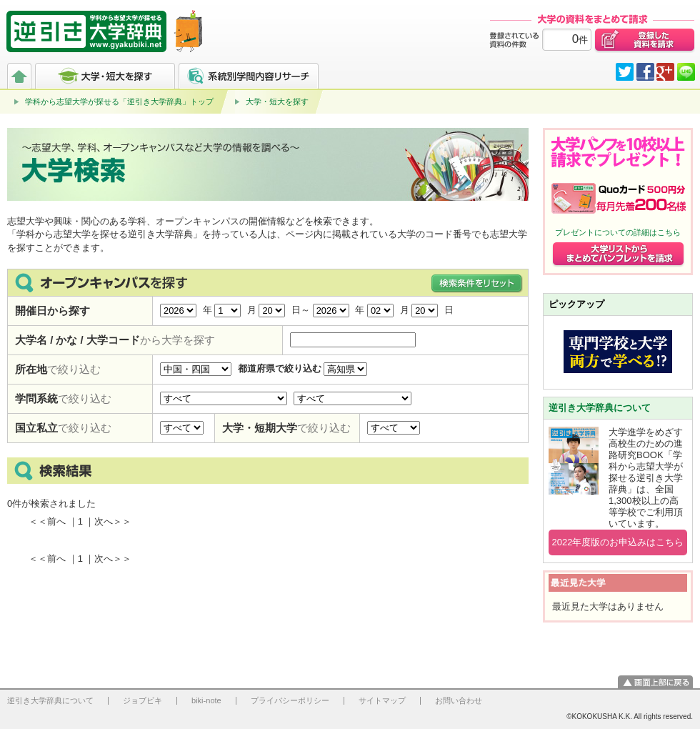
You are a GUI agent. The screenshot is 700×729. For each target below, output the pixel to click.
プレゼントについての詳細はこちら (618, 232)
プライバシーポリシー (290, 700)
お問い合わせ (459, 700)
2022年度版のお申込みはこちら (618, 542)
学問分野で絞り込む (224, 398)
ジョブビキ (142, 700)
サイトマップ (382, 700)
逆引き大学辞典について (600, 408)
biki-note (206, 700)
